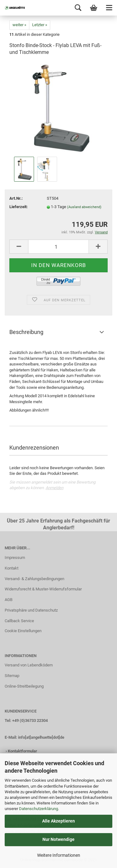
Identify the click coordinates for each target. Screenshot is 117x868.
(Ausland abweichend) (84, 207)
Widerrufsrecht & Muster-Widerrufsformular (43, 589)
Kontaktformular (22, 751)
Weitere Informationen (59, 855)
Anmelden (54, 488)
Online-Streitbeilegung (24, 686)
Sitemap (12, 676)
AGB (9, 600)
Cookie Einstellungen (23, 631)
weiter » (19, 25)
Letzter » (40, 25)
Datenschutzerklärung (39, 809)
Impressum (15, 558)
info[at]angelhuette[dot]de (41, 737)
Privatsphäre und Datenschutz (31, 610)
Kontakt (12, 568)
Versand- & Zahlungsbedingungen (34, 579)
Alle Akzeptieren (58, 821)
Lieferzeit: (19, 207)
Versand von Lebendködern (29, 665)
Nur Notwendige (58, 839)
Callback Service (19, 621)
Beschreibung (26, 332)
